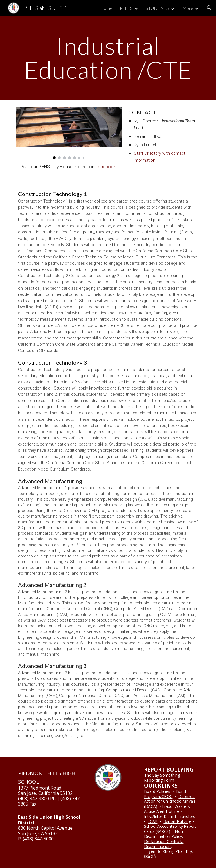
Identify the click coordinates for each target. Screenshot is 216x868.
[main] (108, 58)
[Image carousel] (68, 133)
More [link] (188, 8)
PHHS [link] (126, 8)
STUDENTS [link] (157, 8)
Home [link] (106, 8)
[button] (209, 8)
